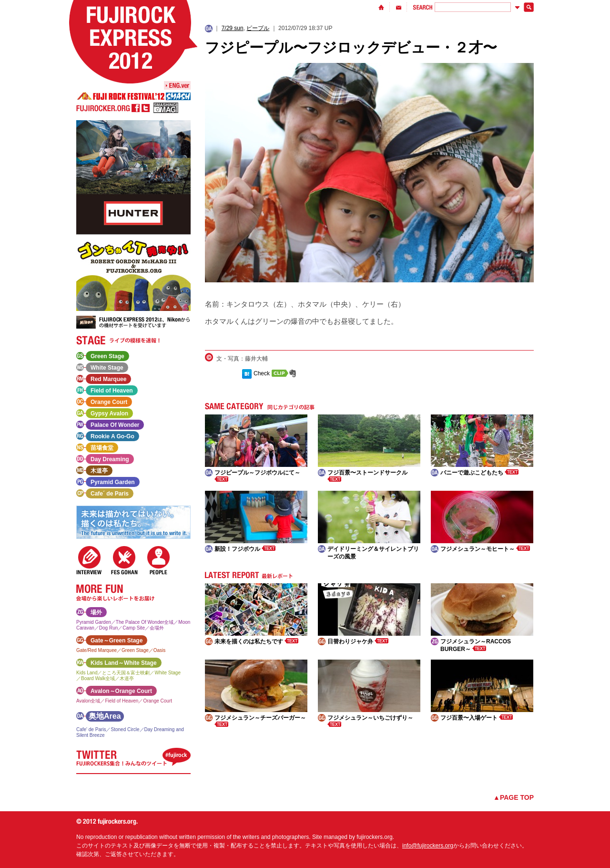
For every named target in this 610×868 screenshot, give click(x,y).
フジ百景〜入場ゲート (477, 718)
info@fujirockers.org (428, 846)
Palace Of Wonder (115, 425)
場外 (96, 612)
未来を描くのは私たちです (256, 641)
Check (262, 373)
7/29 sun (233, 28)
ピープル (258, 28)
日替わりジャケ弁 (358, 641)
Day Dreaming (110, 459)
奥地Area (105, 716)
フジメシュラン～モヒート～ (485, 549)
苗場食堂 (102, 448)
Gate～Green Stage (117, 641)
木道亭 (99, 471)
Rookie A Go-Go (112, 436)
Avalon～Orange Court (121, 691)
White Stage (107, 368)
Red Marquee (108, 379)
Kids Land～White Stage (124, 663)
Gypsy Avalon (109, 413)
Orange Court (109, 402)
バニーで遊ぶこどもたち (479, 473)
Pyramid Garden (113, 482)
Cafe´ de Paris (110, 494)
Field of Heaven (112, 391)
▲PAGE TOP (513, 797)
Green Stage (107, 356)
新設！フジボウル (245, 549)
